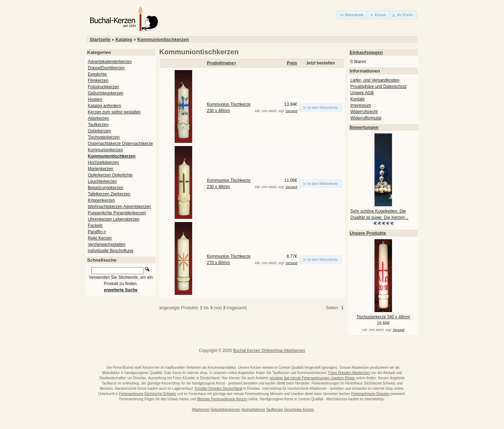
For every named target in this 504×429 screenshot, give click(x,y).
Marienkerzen (101, 169)
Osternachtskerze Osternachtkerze (120, 144)
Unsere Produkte (368, 233)
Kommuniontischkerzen (163, 39)
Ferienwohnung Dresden (370, 394)
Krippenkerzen (101, 200)
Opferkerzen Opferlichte (110, 175)
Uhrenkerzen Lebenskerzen (114, 219)
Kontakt (358, 99)
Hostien (95, 99)
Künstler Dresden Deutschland (218, 389)
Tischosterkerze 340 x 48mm (383, 317)
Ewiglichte (97, 74)
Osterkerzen (99, 131)
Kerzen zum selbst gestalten (114, 112)
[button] (352, 15)
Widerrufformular (366, 118)
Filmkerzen (98, 81)
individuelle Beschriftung (110, 251)
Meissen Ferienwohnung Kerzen (222, 399)
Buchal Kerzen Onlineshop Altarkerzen (269, 351)
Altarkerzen (99, 118)
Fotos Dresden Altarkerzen (349, 373)
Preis (292, 63)
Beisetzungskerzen (106, 188)
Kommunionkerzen (105, 150)
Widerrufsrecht (364, 112)
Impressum (361, 105)
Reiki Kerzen (100, 238)
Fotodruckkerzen (103, 87)
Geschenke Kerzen (299, 410)
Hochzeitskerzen (103, 162)
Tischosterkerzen (104, 137)
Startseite (100, 39)
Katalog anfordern (104, 106)
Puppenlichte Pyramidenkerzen (117, 213)
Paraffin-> (97, 232)
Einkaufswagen (366, 52)
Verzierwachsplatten (107, 244)
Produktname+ (222, 63)
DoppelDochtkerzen (106, 68)
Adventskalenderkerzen (110, 62)
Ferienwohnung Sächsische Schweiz (148, 394)
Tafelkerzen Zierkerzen (109, 194)
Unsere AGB (362, 93)
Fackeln (95, 226)
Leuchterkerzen (102, 181)
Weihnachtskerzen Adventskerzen (120, 207)
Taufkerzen (98, 125)
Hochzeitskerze (253, 410)
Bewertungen (364, 127)
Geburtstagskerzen (106, 93)
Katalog (124, 39)
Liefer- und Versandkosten (375, 80)
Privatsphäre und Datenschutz (379, 87)
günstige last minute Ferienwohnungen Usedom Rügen (313, 378)
